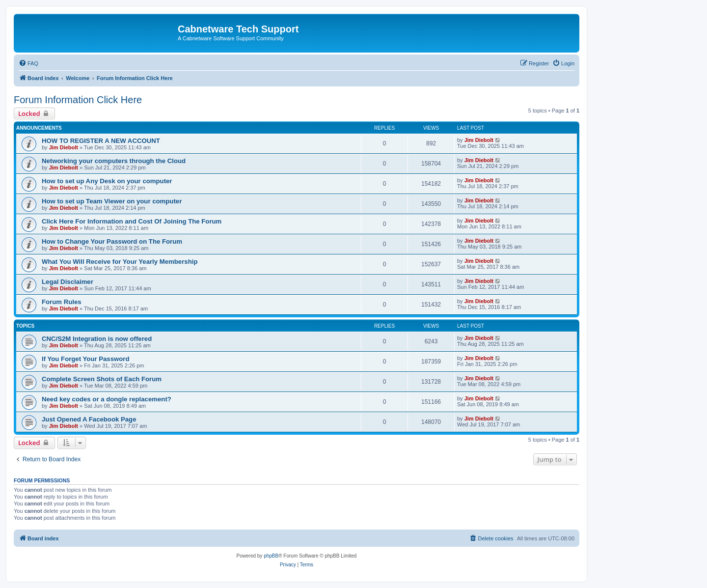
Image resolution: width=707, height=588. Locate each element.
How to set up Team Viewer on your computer (112, 201)
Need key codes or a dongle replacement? (107, 399)
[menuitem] (28, 63)
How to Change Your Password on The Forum (112, 241)
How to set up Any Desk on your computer (107, 181)
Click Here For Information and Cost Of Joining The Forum (132, 221)
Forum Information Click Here (78, 100)
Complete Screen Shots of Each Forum (102, 379)
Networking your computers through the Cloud (114, 161)
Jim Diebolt (64, 147)
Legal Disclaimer (68, 282)
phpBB (271, 556)
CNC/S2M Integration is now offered (97, 339)
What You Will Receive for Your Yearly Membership (120, 262)
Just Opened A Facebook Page (89, 419)
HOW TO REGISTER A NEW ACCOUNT (101, 141)
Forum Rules (62, 302)
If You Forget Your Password (86, 359)
